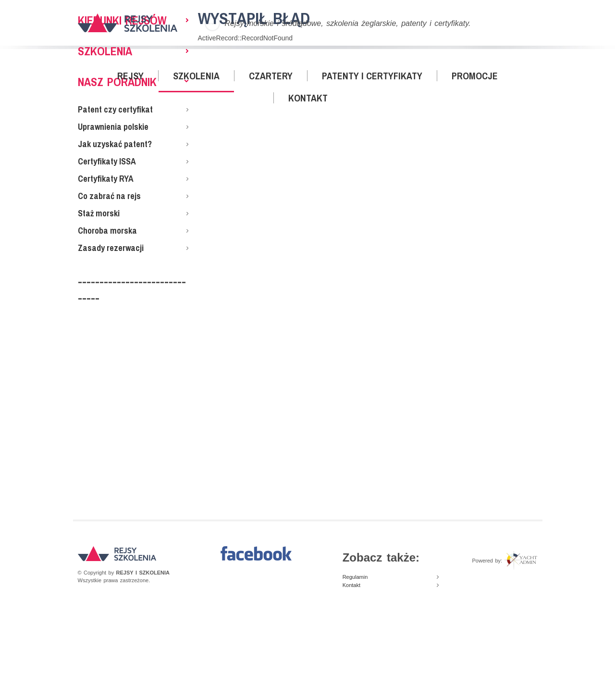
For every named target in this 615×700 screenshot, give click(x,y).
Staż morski (99, 213)
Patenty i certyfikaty (372, 76)
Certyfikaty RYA (106, 179)
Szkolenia (196, 76)
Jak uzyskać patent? (115, 144)
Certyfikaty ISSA (107, 161)
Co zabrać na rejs (109, 196)
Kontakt (308, 98)
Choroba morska (107, 231)
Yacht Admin (521, 561)
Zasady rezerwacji (111, 248)
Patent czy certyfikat (115, 109)
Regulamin (355, 577)
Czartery (271, 76)
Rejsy (130, 76)
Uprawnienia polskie (113, 127)
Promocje (475, 76)
